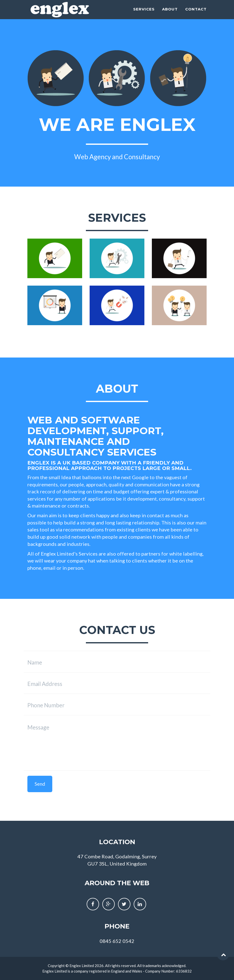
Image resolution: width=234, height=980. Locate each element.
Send (40, 784)
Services (144, 15)
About (170, 15)
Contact (196, 15)
